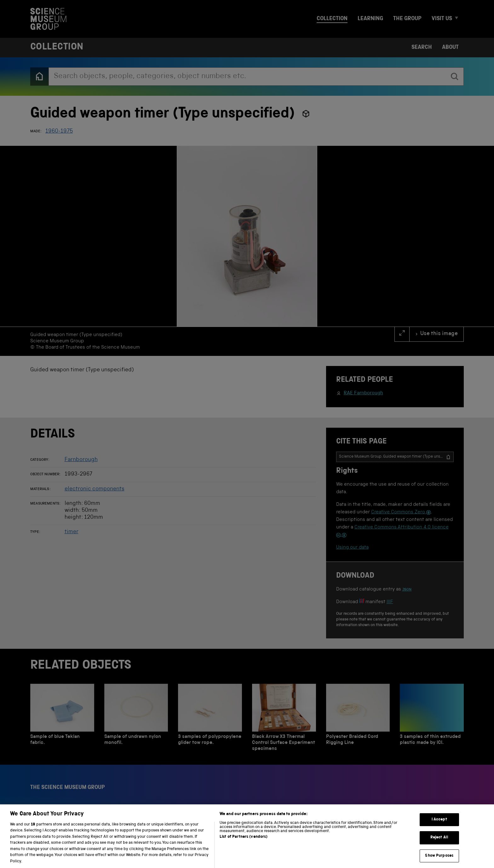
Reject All (439, 845)
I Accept (439, 827)
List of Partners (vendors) (244, 844)
